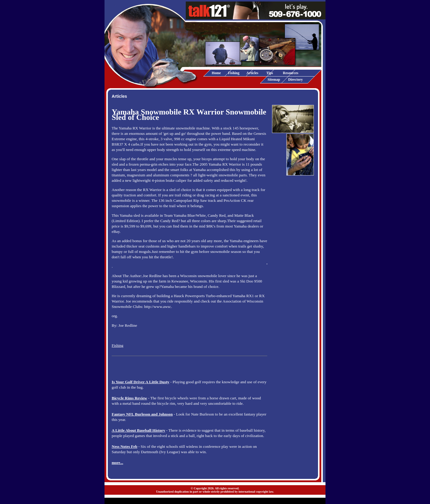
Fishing (234, 73)
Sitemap (274, 80)
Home (216, 73)
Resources (291, 73)
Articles (252, 73)
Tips (270, 73)
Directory (295, 80)
